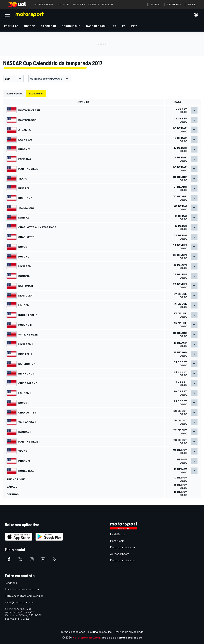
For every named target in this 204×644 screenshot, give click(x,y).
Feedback (11, 583)
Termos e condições (73, 632)
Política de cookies (100, 632)
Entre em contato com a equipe (24, 596)
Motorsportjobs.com (123, 547)
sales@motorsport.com (20, 602)
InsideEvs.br (118, 534)
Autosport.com (120, 554)
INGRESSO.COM (44, 4)
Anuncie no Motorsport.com (22, 589)
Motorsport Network (87, 637)
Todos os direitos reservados (122, 637)
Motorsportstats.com (124, 560)
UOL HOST (63, 4)
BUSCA (154, 4)
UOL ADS (108, 4)
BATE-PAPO (172, 4)
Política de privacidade (129, 632)
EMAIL (190, 4)
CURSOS (94, 4)
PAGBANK (79, 4)
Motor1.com (117, 541)
